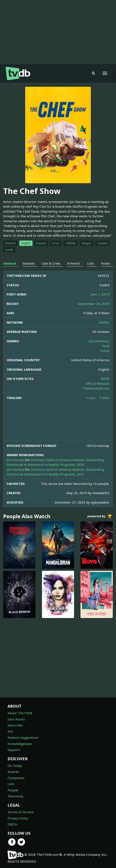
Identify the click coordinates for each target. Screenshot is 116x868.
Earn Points (16, 719)
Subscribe (15, 725)
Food (106, 346)
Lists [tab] (91, 263)
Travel (104, 351)
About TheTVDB (20, 713)
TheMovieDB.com (96, 388)
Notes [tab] (106, 263)
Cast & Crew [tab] (51, 263)
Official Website (97, 384)
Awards (13, 772)
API (10, 731)
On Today (15, 766)
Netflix (104, 322)
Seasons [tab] (29, 263)
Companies (16, 778)
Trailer (104, 398)
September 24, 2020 (93, 304)
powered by (100, 516)
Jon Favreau (15, 460)
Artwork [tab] (74, 263)
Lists (11, 784)
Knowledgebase (20, 744)
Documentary (99, 341)
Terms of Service (21, 812)
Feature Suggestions (23, 737)
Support (14, 750)
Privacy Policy (18, 818)
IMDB (105, 379)
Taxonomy (15, 796)
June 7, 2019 (100, 294)
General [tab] (9, 263)
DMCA (12, 824)
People (13, 790)
